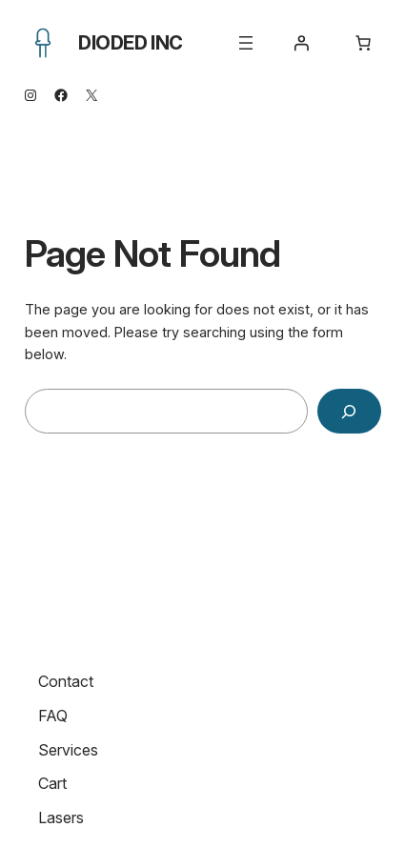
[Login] (301, 43)
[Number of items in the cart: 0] (363, 43)
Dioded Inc (131, 43)
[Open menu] (246, 43)
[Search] (349, 411)
